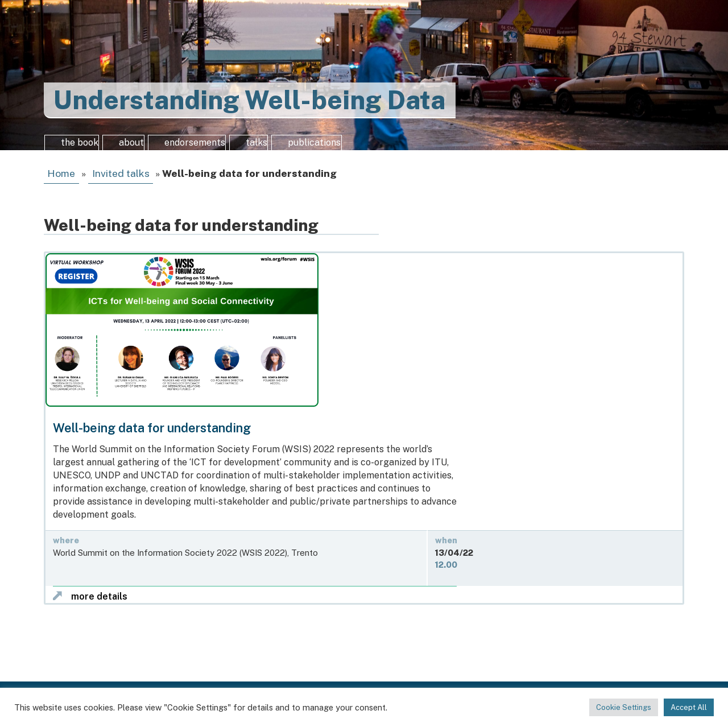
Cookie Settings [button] (624, 707)
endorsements (216, 147)
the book (77, 147)
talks (289, 147)
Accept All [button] (689, 707)
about (139, 147)
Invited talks (121, 181)
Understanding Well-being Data (249, 100)
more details (99, 604)
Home (61, 181)
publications (357, 147)
